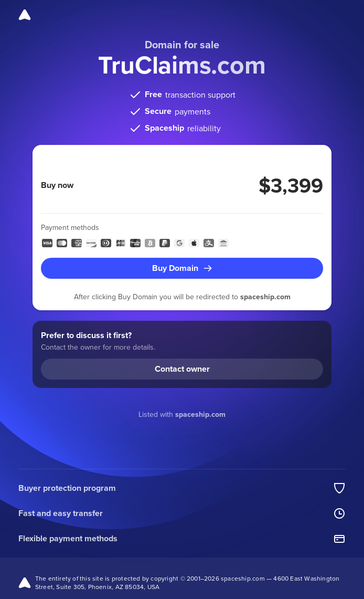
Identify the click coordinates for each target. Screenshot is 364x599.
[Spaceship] (25, 15)
